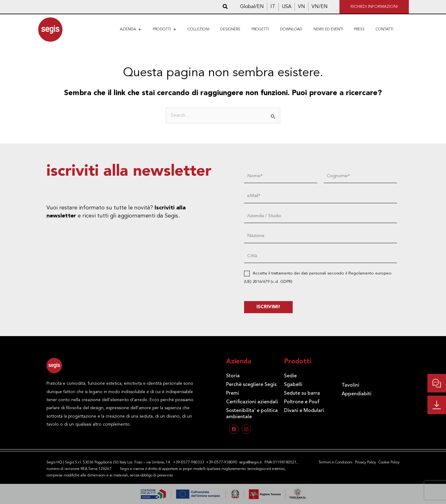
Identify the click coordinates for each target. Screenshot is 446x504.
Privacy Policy (365, 462)
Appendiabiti (356, 394)
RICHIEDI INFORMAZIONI (374, 7)
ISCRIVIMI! (268, 307)
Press (359, 29)
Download (291, 29)
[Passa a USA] (287, 7)
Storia (233, 376)
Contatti (385, 29)
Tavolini (350, 385)
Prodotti (165, 29)
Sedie (290, 376)
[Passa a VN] (302, 7)
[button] (225, 7)
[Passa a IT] (273, 7)
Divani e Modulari (304, 411)
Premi (233, 393)
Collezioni (199, 29)
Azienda (131, 29)
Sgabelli (293, 385)
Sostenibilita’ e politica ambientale (252, 414)
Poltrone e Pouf (302, 402)
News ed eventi (328, 29)
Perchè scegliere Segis (251, 385)
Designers (230, 29)
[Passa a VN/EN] (320, 7)
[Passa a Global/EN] (252, 7)
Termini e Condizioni (335, 462)
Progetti (260, 29)
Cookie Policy (389, 462)
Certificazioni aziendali (252, 402)
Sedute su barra (302, 393)
